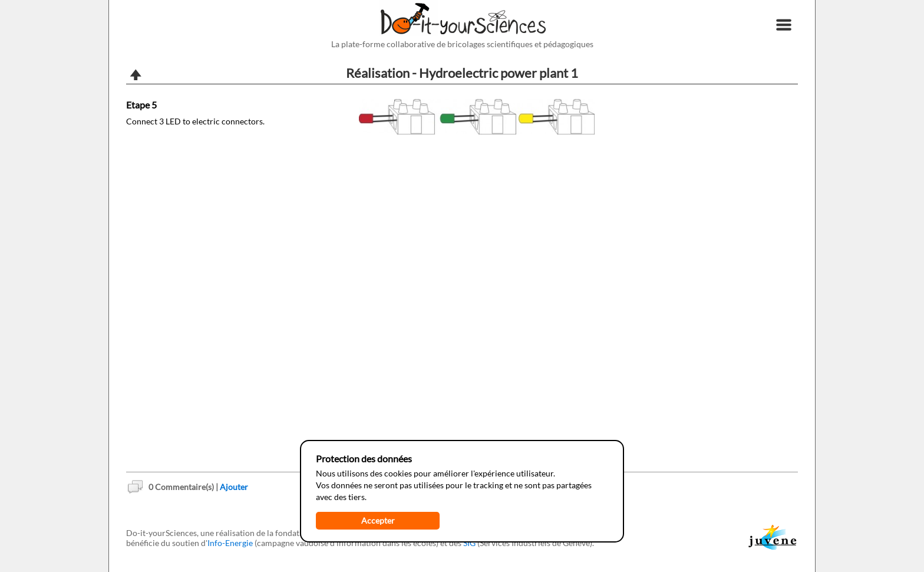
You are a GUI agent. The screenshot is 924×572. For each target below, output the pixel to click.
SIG (469, 543)
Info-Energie (230, 543)
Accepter (378, 520)
